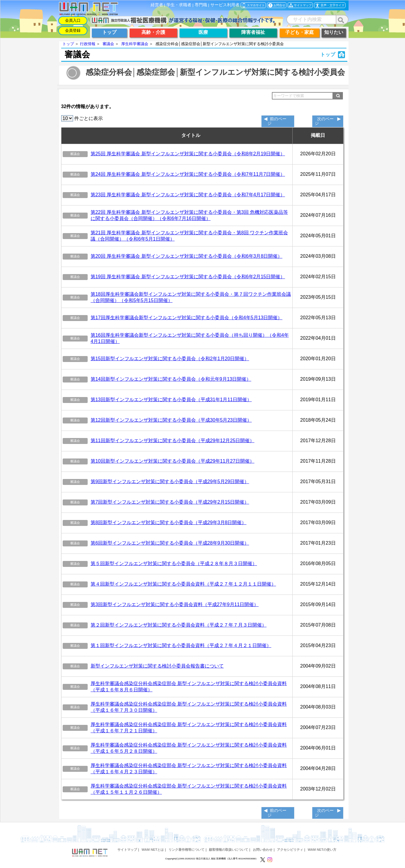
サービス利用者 (225, 5)
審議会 (108, 44)
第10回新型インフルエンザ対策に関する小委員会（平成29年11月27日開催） (172, 461)
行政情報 (88, 44)
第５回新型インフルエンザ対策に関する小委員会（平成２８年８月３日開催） (174, 563)
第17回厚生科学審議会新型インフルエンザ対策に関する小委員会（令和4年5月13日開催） (186, 318)
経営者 (157, 5)
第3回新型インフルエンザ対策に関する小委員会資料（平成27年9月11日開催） (175, 604)
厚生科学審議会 (135, 44)
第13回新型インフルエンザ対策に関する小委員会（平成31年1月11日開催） (171, 400)
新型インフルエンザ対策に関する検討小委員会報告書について (157, 666)
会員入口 (73, 20)
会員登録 (73, 30)
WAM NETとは (153, 850)
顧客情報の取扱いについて (228, 850)
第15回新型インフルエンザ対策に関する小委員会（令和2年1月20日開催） (170, 359)
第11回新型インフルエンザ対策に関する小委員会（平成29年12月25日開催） (172, 441)
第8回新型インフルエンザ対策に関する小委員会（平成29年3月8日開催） (169, 522)
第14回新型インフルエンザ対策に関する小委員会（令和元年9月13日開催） (171, 379)
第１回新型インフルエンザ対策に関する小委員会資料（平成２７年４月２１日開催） (181, 645)
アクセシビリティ (290, 850)
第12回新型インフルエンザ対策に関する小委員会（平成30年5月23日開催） (171, 420)
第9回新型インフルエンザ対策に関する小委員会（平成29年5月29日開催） (170, 482)
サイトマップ (127, 850)
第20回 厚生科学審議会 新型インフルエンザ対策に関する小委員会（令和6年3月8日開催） (186, 256)
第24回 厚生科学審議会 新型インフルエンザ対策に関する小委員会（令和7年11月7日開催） (188, 174)
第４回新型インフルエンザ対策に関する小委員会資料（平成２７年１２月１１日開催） (183, 584)
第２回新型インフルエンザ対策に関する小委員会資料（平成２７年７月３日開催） (179, 625)
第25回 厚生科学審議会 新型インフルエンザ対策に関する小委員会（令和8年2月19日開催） (188, 154)
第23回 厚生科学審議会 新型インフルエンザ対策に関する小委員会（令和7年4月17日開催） (188, 195)
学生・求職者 (179, 5)
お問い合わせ (263, 850)
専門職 (201, 5)
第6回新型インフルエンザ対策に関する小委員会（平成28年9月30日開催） (170, 543)
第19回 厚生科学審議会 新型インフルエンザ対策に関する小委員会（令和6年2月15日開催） (188, 277)
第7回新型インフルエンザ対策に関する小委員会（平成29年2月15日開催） (170, 502)
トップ (68, 44)
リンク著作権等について (186, 850)
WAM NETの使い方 (322, 850)
